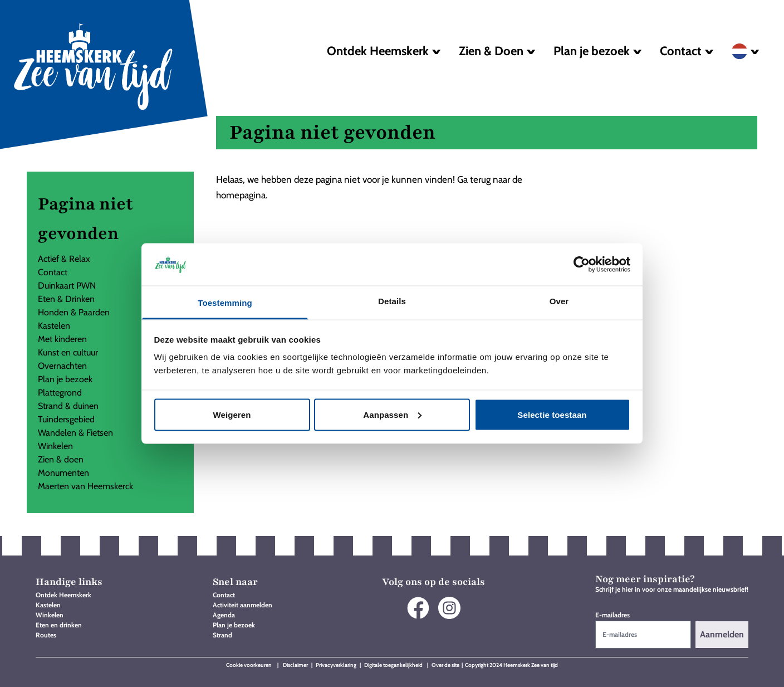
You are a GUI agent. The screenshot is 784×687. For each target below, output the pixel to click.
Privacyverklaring (336, 665)
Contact (53, 272)
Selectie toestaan (552, 414)
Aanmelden (722, 634)
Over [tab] (559, 301)
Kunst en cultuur (68, 352)
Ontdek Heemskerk (63, 595)
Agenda (224, 615)
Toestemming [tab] (225, 303)
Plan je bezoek (65, 379)
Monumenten (63, 473)
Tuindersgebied (66, 419)
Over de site (445, 665)
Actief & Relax (64, 259)
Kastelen (54, 326)
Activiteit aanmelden (242, 605)
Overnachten (62, 366)
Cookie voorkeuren (249, 665)
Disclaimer (296, 665)
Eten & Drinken (66, 299)
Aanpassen (392, 414)
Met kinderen (62, 339)
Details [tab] (392, 301)
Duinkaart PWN (67, 286)
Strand (222, 635)
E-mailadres (612, 615)
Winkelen (55, 446)
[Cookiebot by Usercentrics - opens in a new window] (582, 264)
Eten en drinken (59, 625)
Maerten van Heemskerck (85, 486)
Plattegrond (60, 393)
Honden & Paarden (74, 312)
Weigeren (232, 414)
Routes (46, 635)
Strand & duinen (68, 406)
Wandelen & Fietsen (75, 433)
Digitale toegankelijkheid (394, 665)
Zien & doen (61, 459)
